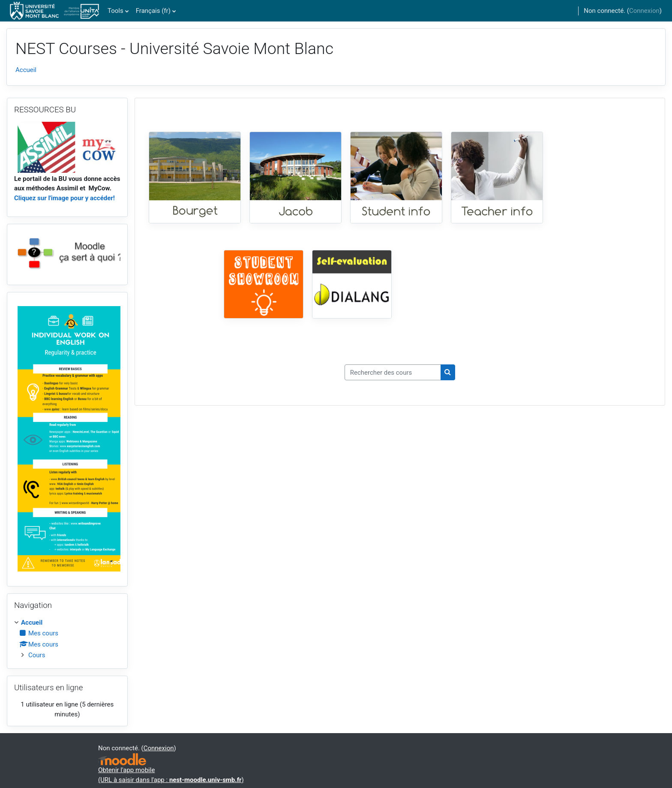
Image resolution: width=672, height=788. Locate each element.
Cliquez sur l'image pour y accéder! (64, 198)
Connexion (644, 11)
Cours (37, 655)
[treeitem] (67, 639)
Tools (115, 11)
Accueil (26, 70)
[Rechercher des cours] (393, 372)
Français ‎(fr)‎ (153, 11)
